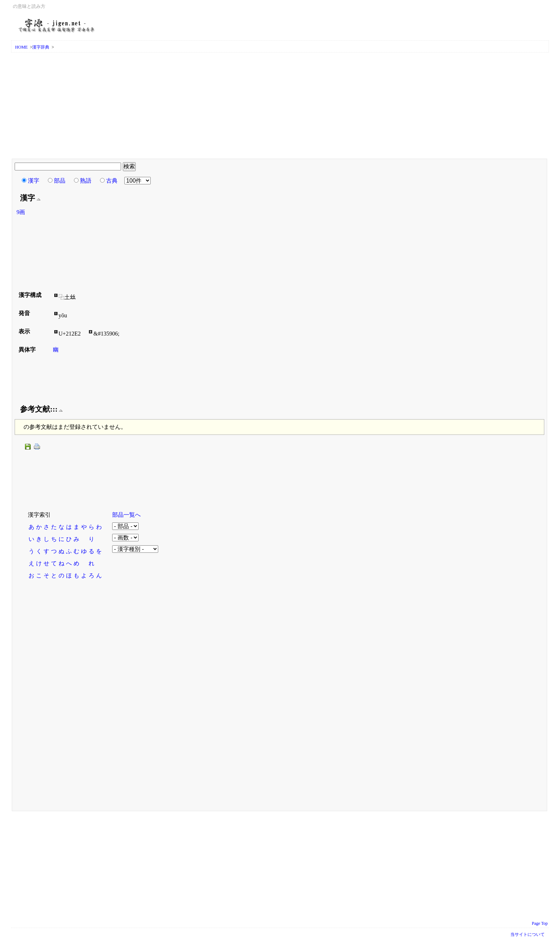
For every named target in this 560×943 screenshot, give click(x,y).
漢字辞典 (41, 47)
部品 (60, 181)
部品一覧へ (126, 515)
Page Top (540, 923)
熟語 (86, 181)
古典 (112, 181)
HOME (21, 47)
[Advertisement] (280, 106)
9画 (21, 212)
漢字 (34, 181)
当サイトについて (527, 934)
